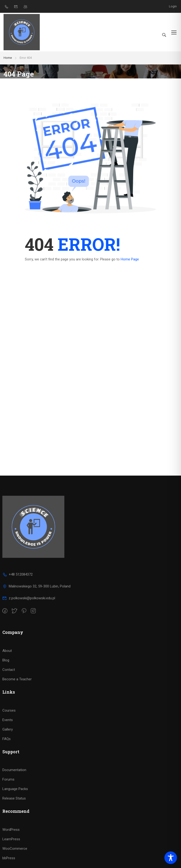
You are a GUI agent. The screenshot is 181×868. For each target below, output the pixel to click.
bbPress (9, 858)
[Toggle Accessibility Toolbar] (171, 858)
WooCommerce (15, 849)
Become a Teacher (17, 679)
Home (8, 58)
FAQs (7, 739)
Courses (9, 710)
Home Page (130, 259)
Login (173, 6)
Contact (9, 670)
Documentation (14, 770)
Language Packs (15, 789)
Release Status (14, 798)
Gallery (8, 729)
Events (8, 720)
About (7, 651)
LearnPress (11, 839)
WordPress (11, 830)
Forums (8, 779)
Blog (6, 660)
